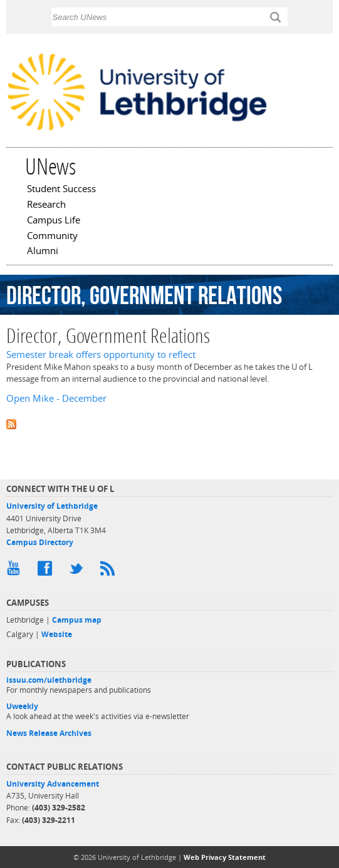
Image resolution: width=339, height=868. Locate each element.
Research (46, 205)
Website (57, 634)
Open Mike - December (56, 398)
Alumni (43, 252)
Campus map (77, 620)
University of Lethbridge (52, 506)
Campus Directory (40, 542)
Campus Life (54, 221)
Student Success (61, 190)
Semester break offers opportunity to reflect (101, 355)
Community (52, 237)
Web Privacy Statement (225, 857)
